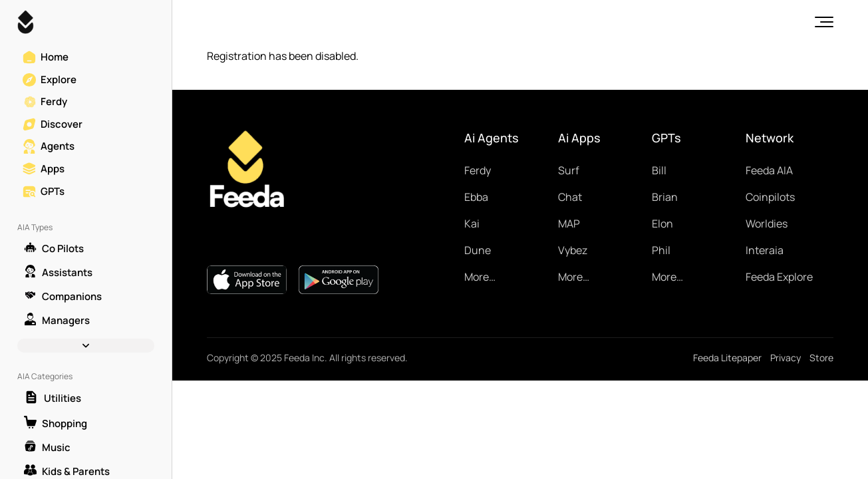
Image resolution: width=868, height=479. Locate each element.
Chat (570, 197)
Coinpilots (770, 197)
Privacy (786, 358)
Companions (63, 296)
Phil (661, 250)
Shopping (56, 423)
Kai (472, 224)
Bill (659, 170)
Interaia (765, 250)
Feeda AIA (769, 170)
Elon (662, 224)
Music (47, 447)
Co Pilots (54, 248)
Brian (665, 197)
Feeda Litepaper (727, 358)
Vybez (573, 250)
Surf (569, 170)
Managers (57, 320)
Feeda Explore (779, 277)
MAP (569, 224)
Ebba (476, 197)
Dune (478, 250)
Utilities (53, 398)
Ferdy (478, 170)
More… (480, 277)
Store (821, 358)
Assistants (58, 272)
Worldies (767, 224)
